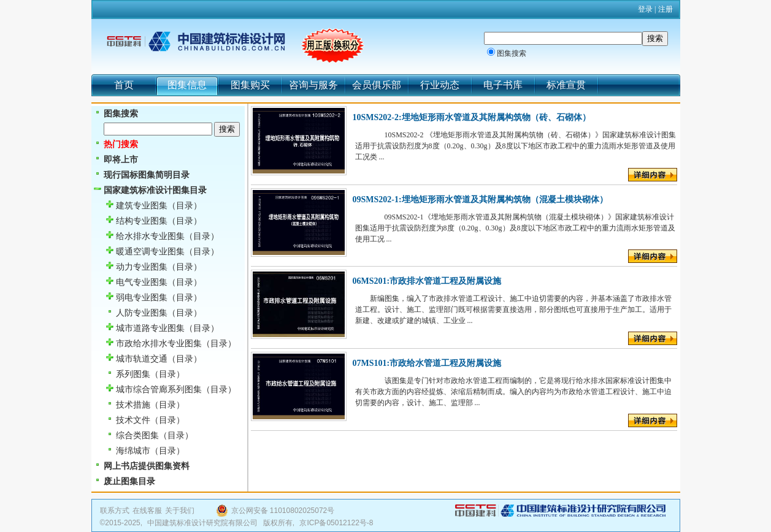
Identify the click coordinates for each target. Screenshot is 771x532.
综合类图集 (137, 435)
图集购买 (250, 85)
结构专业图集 (142, 221)
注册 (666, 9)
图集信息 (187, 85)
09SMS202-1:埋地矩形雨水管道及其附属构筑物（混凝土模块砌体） (480, 199)
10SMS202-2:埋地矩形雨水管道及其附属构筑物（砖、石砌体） (472, 117)
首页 (124, 85)
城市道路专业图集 (150, 328)
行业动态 (440, 85)
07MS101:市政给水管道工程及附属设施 (427, 363)
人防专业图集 (142, 313)
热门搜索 (121, 144)
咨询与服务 (313, 85)
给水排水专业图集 (150, 236)
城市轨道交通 (142, 359)
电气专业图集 (142, 282)
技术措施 (133, 405)
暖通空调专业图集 (150, 252)
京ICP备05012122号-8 (336, 523)
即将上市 (121, 160)
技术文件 (133, 420)
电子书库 (503, 85)
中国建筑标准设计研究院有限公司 (202, 523)
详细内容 (653, 175)
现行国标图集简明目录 (147, 175)
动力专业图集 (142, 267)
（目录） (185, 206)
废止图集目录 (129, 481)
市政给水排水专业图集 (159, 344)
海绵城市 (133, 451)
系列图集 (133, 374)
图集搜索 (512, 53)
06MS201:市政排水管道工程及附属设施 (427, 281)
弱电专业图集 (142, 298)
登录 (645, 9)
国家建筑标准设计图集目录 (155, 190)
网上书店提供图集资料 (147, 466)
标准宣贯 (566, 85)
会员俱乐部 (377, 85)
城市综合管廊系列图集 (159, 389)
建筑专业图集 (142, 206)
